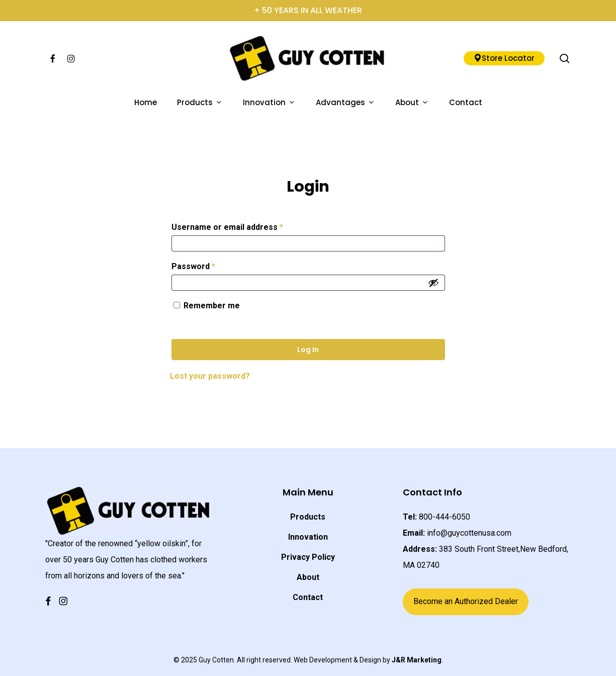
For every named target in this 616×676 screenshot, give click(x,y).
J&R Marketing (417, 660)
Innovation (308, 537)
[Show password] (433, 283)
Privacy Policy (308, 557)
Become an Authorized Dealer (466, 601)
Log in (308, 350)
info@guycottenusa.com (469, 533)
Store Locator (504, 58)
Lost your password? (210, 376)
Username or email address (244, 226)
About (308, 577)
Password (210, 265)
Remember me (212, 306)
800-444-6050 (445, 517)
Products (308, 517)
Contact (308, 597)
